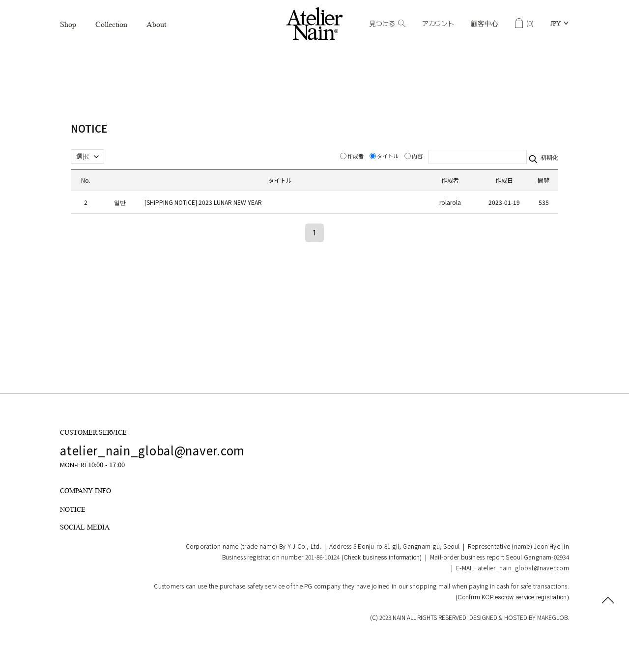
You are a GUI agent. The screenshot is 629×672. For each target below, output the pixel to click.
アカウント (438, 24)
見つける (387, 24)
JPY (556, 23)
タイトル (385, 156)
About (156, 24)
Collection (111, 24)
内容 (414, 156)
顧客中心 (485, 24)
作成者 (352, 156)
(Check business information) (382, 558)
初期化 (549, 158)
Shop (68, 24)
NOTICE (73, 509)
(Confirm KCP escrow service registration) (512, 597)
